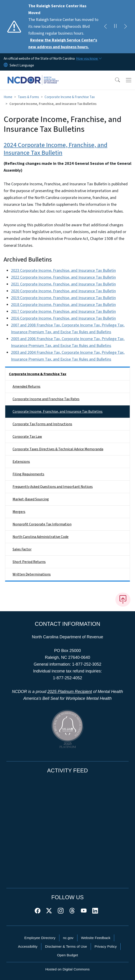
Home (8, 97)
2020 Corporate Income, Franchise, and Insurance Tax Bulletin (63, 291)
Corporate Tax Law (27, 437)
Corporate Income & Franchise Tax (70, 97)
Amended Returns (26, 387)
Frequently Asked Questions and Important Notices (53, 487)
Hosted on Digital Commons (67, 969)
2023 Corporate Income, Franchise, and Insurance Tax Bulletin (63, 271)
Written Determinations (32, 574)
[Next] (125, 27)
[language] (22, 65)
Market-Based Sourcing (31, 499)
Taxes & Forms (28, 97)
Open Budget (68, 955)
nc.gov (68, 938)
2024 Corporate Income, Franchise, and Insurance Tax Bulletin (56, 149)
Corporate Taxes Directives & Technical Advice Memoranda (58, 449)
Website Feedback (96, 938)
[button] (114, 80)
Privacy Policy (106, 946)
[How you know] (89, 59)
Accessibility (28, 946)
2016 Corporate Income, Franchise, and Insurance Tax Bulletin (63, 318)
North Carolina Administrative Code (41, 537)
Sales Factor (22, 549)
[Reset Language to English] (6, 65)
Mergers (19, 512)
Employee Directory (40, 938)
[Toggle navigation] (129, 80)
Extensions (21, 462)
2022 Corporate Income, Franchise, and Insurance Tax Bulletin (63, 277)
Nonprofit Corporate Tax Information (42, 524)
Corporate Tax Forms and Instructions (42, 424)
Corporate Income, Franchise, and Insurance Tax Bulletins (58, 412)
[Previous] (105, 27)
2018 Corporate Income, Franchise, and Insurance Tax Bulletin (63, 305)
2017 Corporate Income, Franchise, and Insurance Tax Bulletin (63, 312)
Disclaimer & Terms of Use (66, 946)
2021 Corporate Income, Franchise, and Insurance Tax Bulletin (63, 284)
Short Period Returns (29, 562)
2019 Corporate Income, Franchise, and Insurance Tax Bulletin (63, 298)
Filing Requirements (28, 474)
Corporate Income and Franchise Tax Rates (46, 399)
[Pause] (115, 27)
